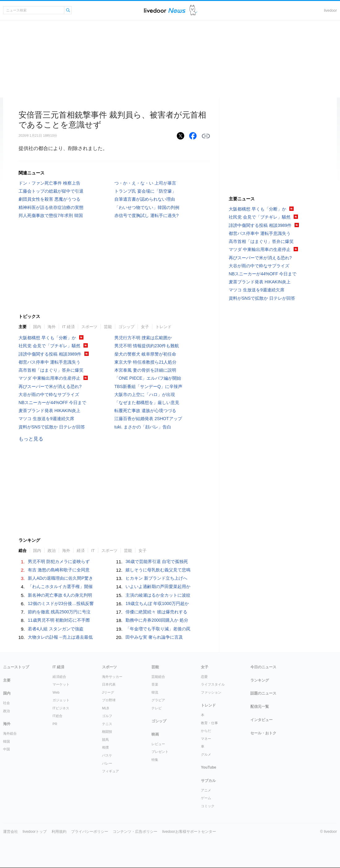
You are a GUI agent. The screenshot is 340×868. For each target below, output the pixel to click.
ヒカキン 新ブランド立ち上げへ (156, 578)
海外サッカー (112, 677)
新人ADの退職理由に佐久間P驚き (60, 578)
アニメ (206, 790)
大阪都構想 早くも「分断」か (47, 338)
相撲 (105, 747)
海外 (52, 327)
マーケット (61, 684)
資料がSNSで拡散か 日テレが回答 (52, 427)
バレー (107, 763)
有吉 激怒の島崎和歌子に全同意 (59, 570)
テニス (107, 724)
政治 (52, 551)
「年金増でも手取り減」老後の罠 (158, 629)
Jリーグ (108, 692)
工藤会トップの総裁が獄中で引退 (51, 191)
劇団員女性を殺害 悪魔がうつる (49, 199)
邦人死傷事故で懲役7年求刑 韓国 (51, 215)
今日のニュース (263, 667)
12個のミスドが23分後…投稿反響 (61, 603)
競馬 (105, 740)
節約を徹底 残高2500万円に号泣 (59, 612)
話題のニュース (263, 693)
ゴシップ (126, 327)
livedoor (330, 10)
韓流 (155, 692)
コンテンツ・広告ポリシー (135, 832)
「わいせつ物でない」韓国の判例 (147, 207)
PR (55, 724)
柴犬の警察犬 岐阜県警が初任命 (145, 354)
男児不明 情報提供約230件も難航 (147, 346)
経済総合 (59, 677)
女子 (145, 327)
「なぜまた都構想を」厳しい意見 (147, 403)
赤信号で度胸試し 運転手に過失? (147, 215)
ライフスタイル (213, 684)
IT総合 (57, 716)
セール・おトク (263, 733)
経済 (81, 551)
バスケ (107, 755)
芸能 (108, 327)
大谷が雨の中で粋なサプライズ (49, 394)
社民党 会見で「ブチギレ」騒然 (49, 346)
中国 (6, 749)
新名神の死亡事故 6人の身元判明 (60, 595)
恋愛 (204, 677)
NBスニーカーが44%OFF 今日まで (52, 403)
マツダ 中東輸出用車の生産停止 (49, 378)
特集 (155, 760)
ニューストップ (16, 667)
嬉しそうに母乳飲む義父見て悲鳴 (158, 570)
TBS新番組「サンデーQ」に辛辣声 (148, 386)
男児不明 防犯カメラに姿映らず (59, 561)
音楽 (155, 684)
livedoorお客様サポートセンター (189, 832)
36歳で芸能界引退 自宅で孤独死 (157, 561)
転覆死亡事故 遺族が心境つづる (145, 411)
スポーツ (89, 327)
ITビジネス (61, 708)
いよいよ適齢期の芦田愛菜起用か (158, 586)
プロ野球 (109, 700)
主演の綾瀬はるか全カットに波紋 (158, 595)
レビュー (158, 744)
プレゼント (160, 752)
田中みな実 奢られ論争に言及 (154, 637)
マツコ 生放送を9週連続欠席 (46, 419)
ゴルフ (107, 716)
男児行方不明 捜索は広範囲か (143, 338)
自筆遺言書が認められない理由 (145, 199)
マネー (206, 739)
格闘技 (107, 732)
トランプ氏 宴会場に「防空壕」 (145, 191)
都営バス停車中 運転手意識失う (49, 362)
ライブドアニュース (165, 10)
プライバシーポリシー (90, 832)
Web (56, 692)
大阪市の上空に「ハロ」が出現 (145, 394)
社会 (6, 703)
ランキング (260, 680)
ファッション (211, 692)
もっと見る (31, 439)
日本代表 (109, 684)
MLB (106, 708)
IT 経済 (68, 327)
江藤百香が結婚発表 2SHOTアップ (148, 419)
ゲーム (206, 798)
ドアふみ (193, 10)
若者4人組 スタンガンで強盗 (56, 629)
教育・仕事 (209, 723)
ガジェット (61, 700)
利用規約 (59, 832)
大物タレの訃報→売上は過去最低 (60, 637)
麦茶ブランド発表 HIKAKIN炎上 (49, 411)
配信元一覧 (260, 707)
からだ (206, 731)
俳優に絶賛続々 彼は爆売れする (156, 612)
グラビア (158, 700)
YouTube (209, 767)
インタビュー (261, 720)
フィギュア (110, 771)
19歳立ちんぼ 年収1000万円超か (157, 603)
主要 (23, 327)
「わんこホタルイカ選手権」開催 (60, 586)
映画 (155, 734)
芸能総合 (158, 677)
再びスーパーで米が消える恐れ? (50, 386)
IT (93, 551)
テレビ (157, 708)
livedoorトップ (35, 832)
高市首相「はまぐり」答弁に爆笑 (51, 370)
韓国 (6, 741)
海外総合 (10, 733)
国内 (37, 327)
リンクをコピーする (206, 136)
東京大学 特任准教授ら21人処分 (145, 362)
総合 (23, 551)
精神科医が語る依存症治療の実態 (51, 207)
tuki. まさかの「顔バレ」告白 (143, 427)
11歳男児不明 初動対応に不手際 (59, 620)
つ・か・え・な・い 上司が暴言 (145, 183)
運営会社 (11, 832)
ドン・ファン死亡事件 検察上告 (49, 183)
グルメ (206, 754)
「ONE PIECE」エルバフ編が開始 (148, 378)
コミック (208, 806)
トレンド (164, 327)
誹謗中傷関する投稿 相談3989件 (50, 354)
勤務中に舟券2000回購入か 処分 (157, 620)
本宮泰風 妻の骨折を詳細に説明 (145, 370)
